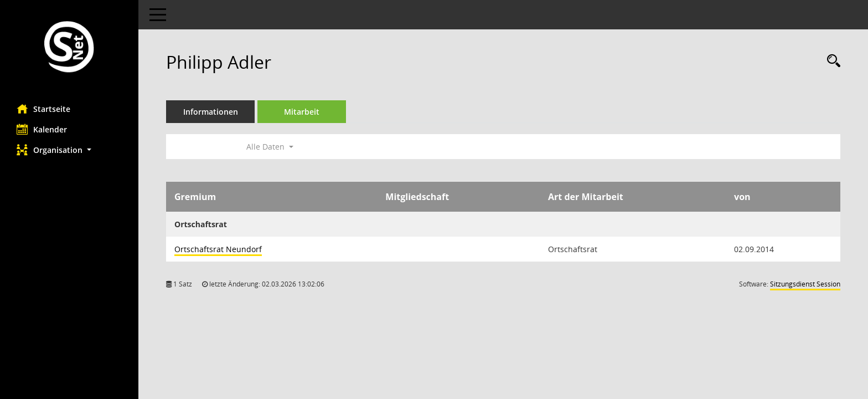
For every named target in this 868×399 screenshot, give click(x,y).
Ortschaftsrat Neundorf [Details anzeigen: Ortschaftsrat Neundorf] (218, 249)
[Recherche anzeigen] (831, 61)
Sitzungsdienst (805, 284)
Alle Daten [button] (270, 147)
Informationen (211, 112)
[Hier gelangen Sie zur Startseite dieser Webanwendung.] (69, 48)
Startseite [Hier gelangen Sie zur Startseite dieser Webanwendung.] (43, 109)
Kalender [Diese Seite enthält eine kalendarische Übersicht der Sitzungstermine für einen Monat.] (42, 129)
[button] (69, 150)
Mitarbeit (302, 112)
